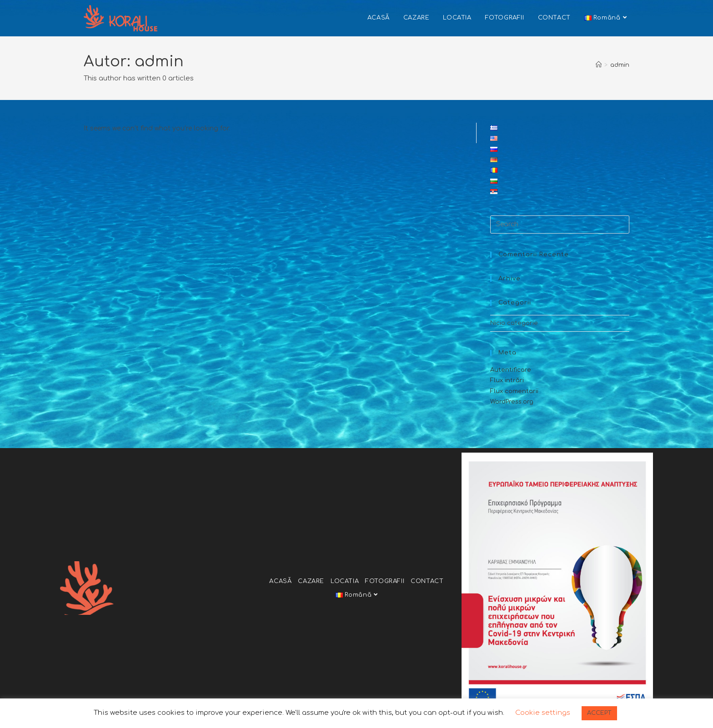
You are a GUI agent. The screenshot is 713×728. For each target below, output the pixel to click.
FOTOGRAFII (385, 581)
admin (620, 65)
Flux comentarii (514, 391)
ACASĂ (280, 581)
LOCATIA (345, 581)
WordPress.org (512, 402)
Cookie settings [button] (543, 713)
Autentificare (511, 370)
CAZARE (311, 581)
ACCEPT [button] (599, 713)
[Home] (599, 65)
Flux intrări (507, 380)
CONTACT (427, 581)
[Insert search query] (560, 224)
